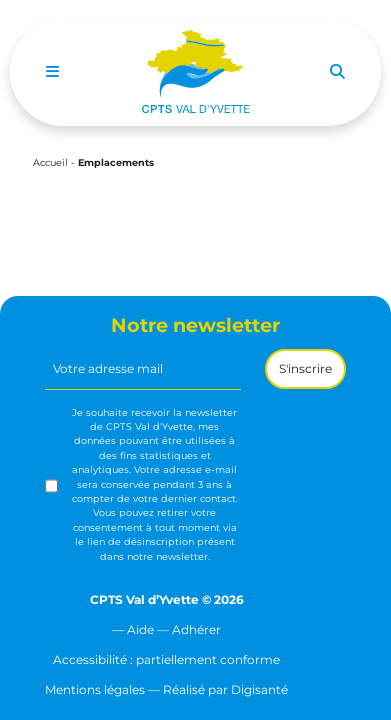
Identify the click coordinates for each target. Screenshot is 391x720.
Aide (140, 629)
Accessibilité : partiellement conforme (166, 659)
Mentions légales (95, 689)
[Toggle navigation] (52, 72)
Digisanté (259, 689)
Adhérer (196, 629)
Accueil (50, 162)
